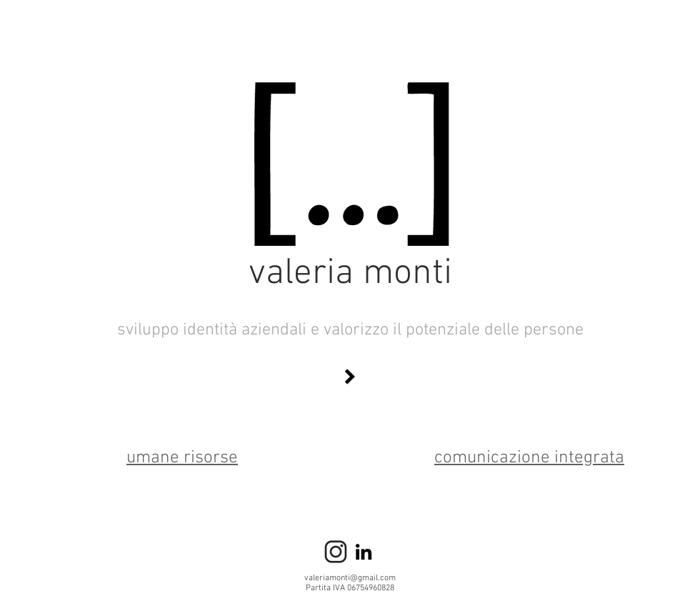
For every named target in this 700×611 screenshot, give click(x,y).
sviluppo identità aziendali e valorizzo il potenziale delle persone (350, 330)
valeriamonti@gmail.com (350, 578)
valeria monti (350, 274)
